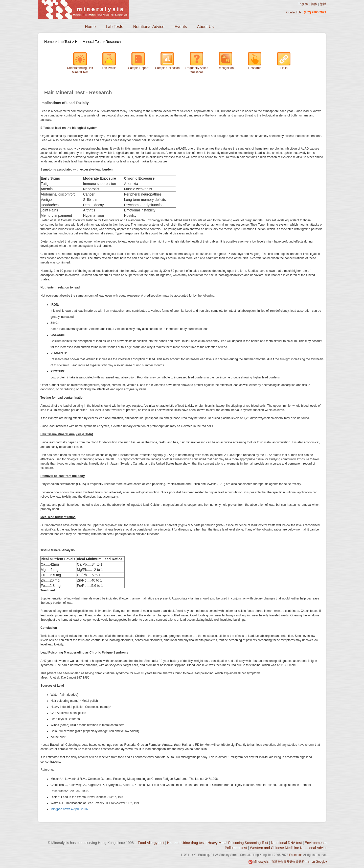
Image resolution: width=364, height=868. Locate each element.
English (303, 4)
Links (284, 61)
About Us (205, 27)
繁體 (323, 4)
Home (90, 27)
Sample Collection (167, 61)
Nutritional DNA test (286, 843)
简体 (314, 4)
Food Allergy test (151, 843)
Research (113, 42)
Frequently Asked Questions (197, 63)
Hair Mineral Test (88, 42)
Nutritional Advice (149, 27)
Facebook (296, 855)
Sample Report (138, 61)
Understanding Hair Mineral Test (80, 63)
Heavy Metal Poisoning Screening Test (238, 843)
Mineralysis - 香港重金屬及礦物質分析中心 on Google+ (290, 862)
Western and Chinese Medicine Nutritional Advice (289, 848)
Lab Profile (109, 61)
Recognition (226, 61)
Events (181, 27)
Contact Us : (295, 12)
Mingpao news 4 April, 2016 (69, 809)
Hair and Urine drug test (186, 843)
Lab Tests (115, 27)
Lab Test (65, 42)
